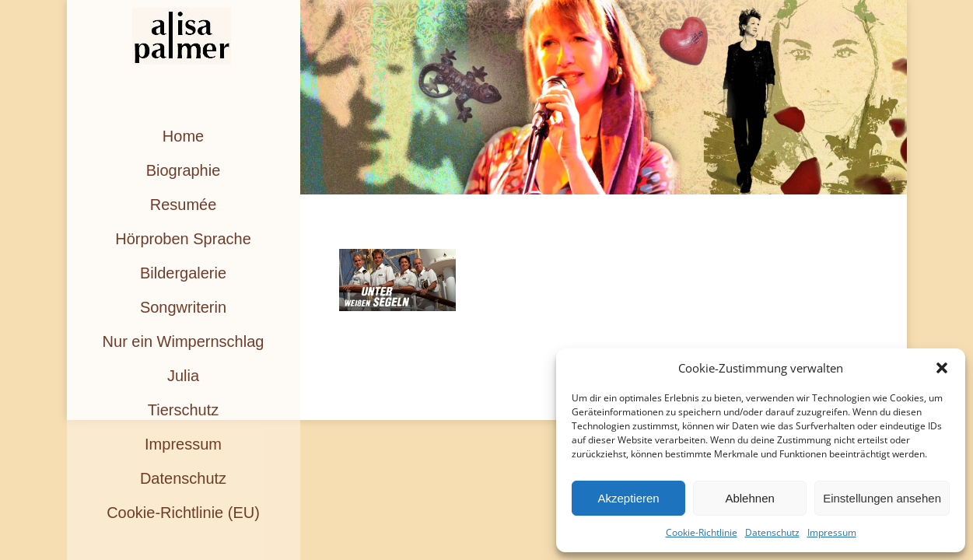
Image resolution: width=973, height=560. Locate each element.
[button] (942, 368)
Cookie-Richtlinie (702, 532)
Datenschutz (772, 532)
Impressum (832, 532)
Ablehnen (749, 498)
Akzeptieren (628, 498)
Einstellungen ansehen (882, 498)
